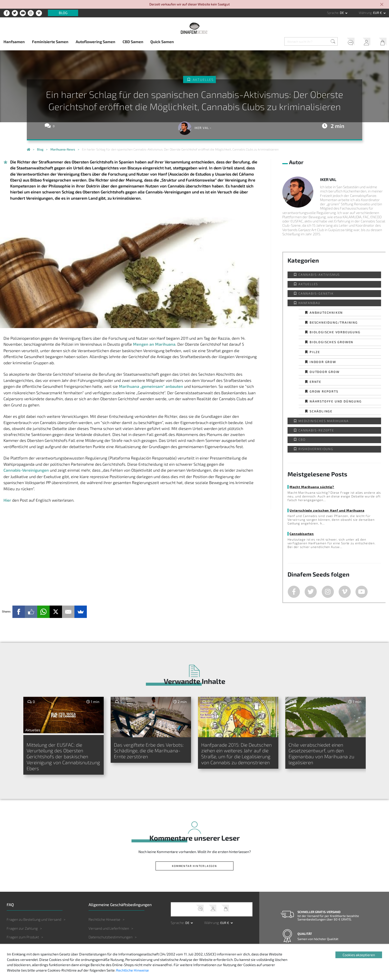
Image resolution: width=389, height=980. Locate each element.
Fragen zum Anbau (22, 946)
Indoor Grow (323, 362)
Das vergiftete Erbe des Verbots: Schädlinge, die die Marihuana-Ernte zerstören (149, 750)
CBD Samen (133, 42)
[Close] (382, 5)
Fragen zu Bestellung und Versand (34, 919)
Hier (7, 500)
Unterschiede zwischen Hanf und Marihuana (327, 510)
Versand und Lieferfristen (109, 928)
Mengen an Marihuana (154, 344)
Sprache (333, 13)
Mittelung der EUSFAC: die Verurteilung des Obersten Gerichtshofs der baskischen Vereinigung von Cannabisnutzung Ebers (63, 756)
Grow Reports (324, 391)
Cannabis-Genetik (316, 293)
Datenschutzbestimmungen (111, 937)
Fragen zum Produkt (23, 937)
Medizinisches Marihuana (324, 421)
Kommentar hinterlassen (194, 866)
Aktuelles (203, 80)
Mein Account (365, 42)
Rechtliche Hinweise (104, 919)
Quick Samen (162, 42)
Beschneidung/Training (334, 322)
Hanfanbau (309, 303)
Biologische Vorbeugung (335, 332)
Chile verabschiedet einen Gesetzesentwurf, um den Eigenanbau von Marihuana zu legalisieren (321, 753)
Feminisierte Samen (50, 42)
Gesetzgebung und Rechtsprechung (117, 955)
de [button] (342, 13)
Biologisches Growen (331, 342)
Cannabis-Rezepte (316, 430)
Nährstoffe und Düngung (336, 401)
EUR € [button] (378, 13)
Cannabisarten (302, 534)
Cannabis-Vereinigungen (26, 470)
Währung (365, 13)
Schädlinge (321, 411)
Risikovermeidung (316, 449)
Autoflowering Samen (96, 42)
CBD (302, 439)
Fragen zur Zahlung (22, 928)
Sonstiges (14, 955)
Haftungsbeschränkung (107, 946)
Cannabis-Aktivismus (319, 275)
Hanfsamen (14, 42)
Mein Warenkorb (381, 42)
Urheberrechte (100, 964)
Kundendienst (349, 42)
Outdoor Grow (325, 372)
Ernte (315, 382)
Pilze (315, 352)
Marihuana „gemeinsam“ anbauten (151, 386)
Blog (63, 13)
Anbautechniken (326, 312)
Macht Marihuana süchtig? (312, 487)
